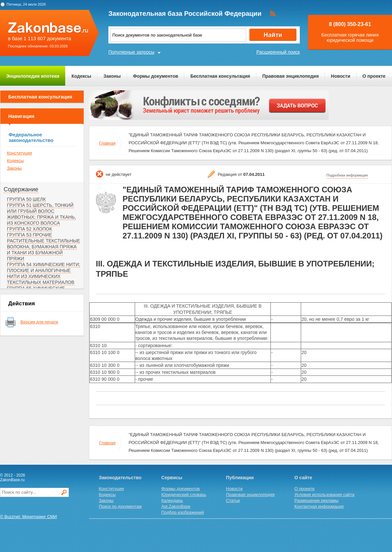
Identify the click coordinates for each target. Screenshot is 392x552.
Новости (341, 76)
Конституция (19, 153)
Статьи (233, 500)
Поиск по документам (120, 506)
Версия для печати (39, 322)
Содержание (21, 189)
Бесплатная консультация (220, 76)
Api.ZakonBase (176, 506)
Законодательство (120, 478)
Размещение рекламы (317, 500)
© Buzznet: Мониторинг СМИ (28, 517)
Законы (112, 76)
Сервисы (172, 478)
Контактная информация (319, 506)
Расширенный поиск (278, 52)
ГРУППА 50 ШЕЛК (26, 199)
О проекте (374, 76)
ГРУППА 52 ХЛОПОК (29, 229)
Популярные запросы (131, 52)
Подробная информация (347, 175)
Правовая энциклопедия (290, 76)
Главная (107, 143)
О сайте (303, 478)
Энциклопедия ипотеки (33, 76)
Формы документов (155, 76)
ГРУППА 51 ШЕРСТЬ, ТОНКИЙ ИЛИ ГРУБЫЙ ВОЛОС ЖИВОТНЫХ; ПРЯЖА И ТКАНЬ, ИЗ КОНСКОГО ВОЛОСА (41, 214)
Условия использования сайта (324, 495)
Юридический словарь (184, 495)
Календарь (172, 500)
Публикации (240, 478)
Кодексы (81, 76)
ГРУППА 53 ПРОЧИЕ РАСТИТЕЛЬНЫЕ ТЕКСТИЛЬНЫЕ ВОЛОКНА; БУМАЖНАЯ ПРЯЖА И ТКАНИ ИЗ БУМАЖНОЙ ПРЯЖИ (43, 247)
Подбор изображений (183, 512)
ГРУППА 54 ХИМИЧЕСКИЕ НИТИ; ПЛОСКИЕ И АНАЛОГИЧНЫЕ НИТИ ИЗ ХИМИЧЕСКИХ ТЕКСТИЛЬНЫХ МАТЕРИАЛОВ (43, 273)
